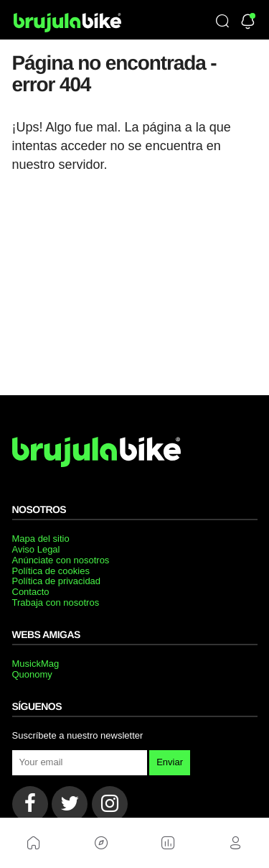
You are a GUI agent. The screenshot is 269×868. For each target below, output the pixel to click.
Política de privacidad (57, 581)
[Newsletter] (248, 23)
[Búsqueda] (222, 22)
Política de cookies (51, 571)
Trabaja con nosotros (56, 602)
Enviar (170, 762)
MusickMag (36, 664)
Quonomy (32, 674)
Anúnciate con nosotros (61, 560)
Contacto (31, 592)
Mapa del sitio (41, 539)
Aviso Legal (36, 549)
